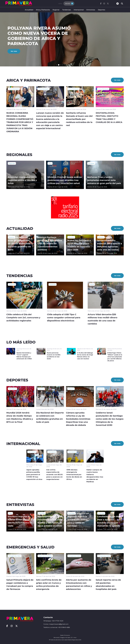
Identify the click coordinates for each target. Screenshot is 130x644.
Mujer (10, 513)
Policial (92, 284)
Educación (71, 237)
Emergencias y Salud (15, 556)
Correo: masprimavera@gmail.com (56, 624)
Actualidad (29, 10)
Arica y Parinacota (43, 10)
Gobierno (11, 237)
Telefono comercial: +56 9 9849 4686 (57, 627)
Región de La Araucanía (45, 556)
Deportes (102, 10)
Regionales (12, 163)
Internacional (79, 10)
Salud (50, 163)
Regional (56, 10)
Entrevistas (91, 10)
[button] (57, 65)
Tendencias (67, 10)
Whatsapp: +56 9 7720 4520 (53, 621)
